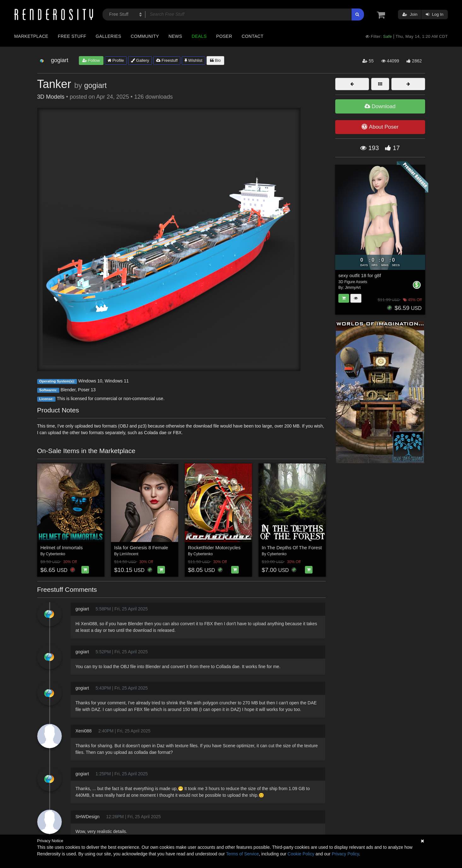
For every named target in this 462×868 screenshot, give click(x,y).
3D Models (51, 97)
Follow (91, 60)
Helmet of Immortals (61, 548)
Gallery (140, 60)
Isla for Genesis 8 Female (141, 548)
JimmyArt (353, 288)
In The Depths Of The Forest (292, 548)
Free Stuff (72, 36)
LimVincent (129, 554)
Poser (224, 36)
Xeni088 (83, 731)
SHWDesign (87, 817)
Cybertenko (55, 554)
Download (380, 106)
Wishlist (193, 60)
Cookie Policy (301, 854)
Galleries (108, 36)
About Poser (380, 127)
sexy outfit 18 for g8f (360, 275)
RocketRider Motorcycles (214, 548)
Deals (199, 36)
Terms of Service (243, 854)
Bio (215, 60)
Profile (116, 60)
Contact (252, 36)
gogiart (96, 85)
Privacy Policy (345, 854)
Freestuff (167, 60)
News (175, 36)
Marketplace (31, 36)
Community (145, 36)
